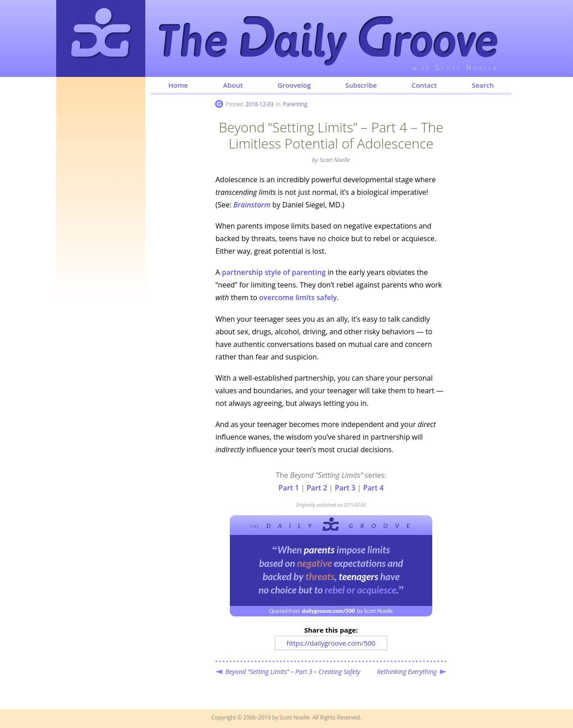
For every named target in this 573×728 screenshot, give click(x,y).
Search (483, 85)
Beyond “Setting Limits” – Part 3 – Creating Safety (293, 672)
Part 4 (373, 488)
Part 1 (289, 488)
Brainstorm (252, 205)
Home (178, 85)
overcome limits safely (298, 297)
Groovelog (294, 85)
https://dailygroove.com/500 (331, 643)
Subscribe (361, 85)
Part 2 (317, 488)
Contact (424, 85)
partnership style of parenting (274, 272)
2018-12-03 (260, 104)
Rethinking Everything (407, 672)
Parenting (295, 104)
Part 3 (345, 488)
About (233, 85)
